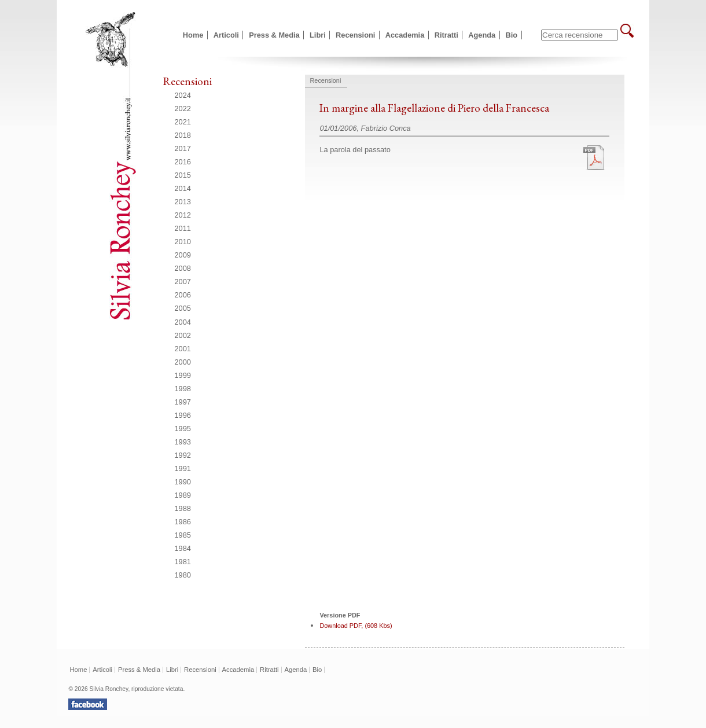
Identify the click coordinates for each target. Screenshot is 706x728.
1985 (183, 535)
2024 (183, 95)
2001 (183, 349)
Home (193, 35)
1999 (183, 375)
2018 (183, 135)
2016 (183, 162)
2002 (183, 335)
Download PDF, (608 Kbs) (356, 626)
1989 (183, 495)
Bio (512, 35)
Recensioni (355, 35)
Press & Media (274, 35)
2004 (183, 322)
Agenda (482, 35)
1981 (183, 562)
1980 (183, 575)
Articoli (226, 35)
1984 (183, 548)
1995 (183, 429)
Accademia (405, 35)
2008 (183, 268)
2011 (183, 228)
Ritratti (446, 35)
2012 (183, 215)
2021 (183, 122)
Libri (318, 35)
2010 (183, 242)
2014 (183, 188)
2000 (183, 362)
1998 (183, 389)
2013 (183, 202)
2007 (183, 282)
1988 (183, 508)
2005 (183, 308)
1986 (183, 522)
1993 (183, 442)
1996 (183, 415)
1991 (183, 468)
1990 (183, 482)
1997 (183, 402)
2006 (183, 295)
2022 (183, 109)
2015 (183, 175)
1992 (183, 455)
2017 (183, 148)
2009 (183, 255)
